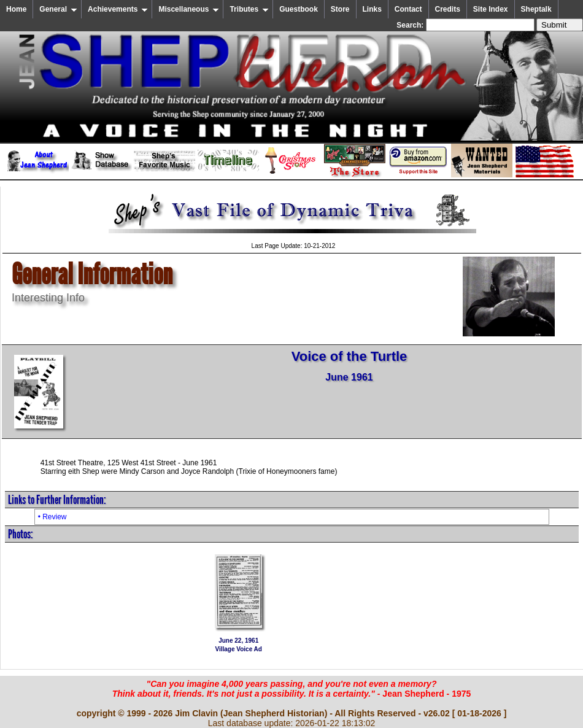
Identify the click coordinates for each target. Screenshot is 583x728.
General (58, 9)
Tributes (249, 9)
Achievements (118, 9)
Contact (408, 9)
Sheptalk (536, 9)
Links (372, 9)
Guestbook (299, 9)
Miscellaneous (189, 9)
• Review (52, 517)
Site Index (491, 9)
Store (340, 9)
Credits (448, 9)
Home (16, 9)
